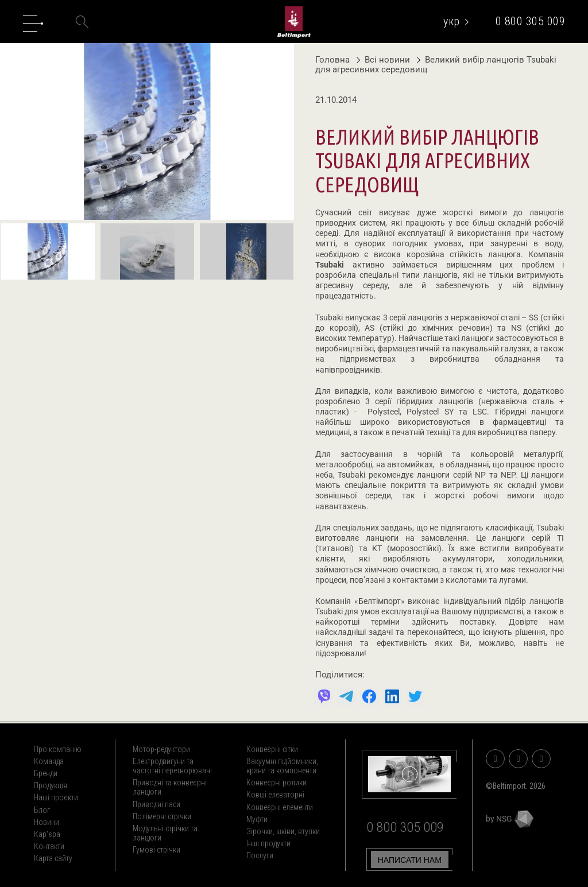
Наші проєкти (56, 797)
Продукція (51, 785)
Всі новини (384, 60)
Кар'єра (47, 834)
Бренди (46, 773)
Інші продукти (268, 843)
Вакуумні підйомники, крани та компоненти (282, 766)
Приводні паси (156, 804)
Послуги (260, 855)
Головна (332, 60)
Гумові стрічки (156, 850)
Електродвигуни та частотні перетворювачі (172, 766)
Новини (47, 822)
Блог (42, 810)
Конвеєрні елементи (280, 807)
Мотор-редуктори (161, 749)
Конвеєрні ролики (276, 783)
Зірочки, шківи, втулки (283, 831)
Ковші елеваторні (275, 795)
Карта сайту (53, 858)
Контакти (49, 846)
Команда (49, 761)
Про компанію (58, 749)
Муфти (257, 819)
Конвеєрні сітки (272, 749)
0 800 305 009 (531, 21)
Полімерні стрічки (162, 816)
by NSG (510, 819)
